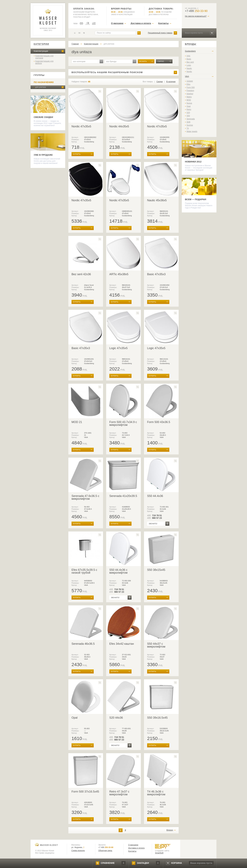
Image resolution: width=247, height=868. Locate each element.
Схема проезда (78, 851)
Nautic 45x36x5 (157, 200)
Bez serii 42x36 (81, 274)
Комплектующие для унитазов (44, 57)
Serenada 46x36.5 (83, 644)
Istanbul (190, 94)
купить (77, 154)
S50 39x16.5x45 (157, 718)
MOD (189, 100)
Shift (188, 122)
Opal (75, 718)
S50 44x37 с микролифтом (156, 645)
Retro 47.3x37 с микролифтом (119, 793)
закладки (143, 863)
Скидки (160, 82)
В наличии (171, 82)
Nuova (189, 103)
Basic (189, 59)
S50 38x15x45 (156, 570)
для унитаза (41, 87)
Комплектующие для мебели (44, 62)
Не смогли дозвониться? (196, 16)
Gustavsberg (190, 51)
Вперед (170, 830)
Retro (189, 109)
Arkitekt (190, 81)
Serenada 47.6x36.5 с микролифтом (85, 497)
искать (143, 61)
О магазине (117, 23)
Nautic (189, 68)
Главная (75, 44)
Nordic (189, 72)
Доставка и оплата (141, 23)
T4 (188, 128)
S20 (188, 113)
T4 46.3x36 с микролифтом (156, 793)
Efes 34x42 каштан (122, 644)
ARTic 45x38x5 (119, 274)
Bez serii (190, 62)
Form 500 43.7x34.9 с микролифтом (123, 423)
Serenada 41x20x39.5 (123, 496)
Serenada (191, 119)
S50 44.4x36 (155, 496)
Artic (188, 56)
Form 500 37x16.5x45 (85, 792)
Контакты (163, 23)
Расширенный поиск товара (160, 33)
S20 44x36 (116, 718)
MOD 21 (77, 422)
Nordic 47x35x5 (81, 126)
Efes (188, 84)
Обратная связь (105, 851)
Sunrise (190, 125)
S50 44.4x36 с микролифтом (118, 571)
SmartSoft (159, 853)
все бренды (111, 61)
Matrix (189, 97)
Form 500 (191, 87)
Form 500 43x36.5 (159, 422)
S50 (188, 116)
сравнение (108, 863)
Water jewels (192, 131)
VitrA (187, 76)
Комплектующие (41, 51)
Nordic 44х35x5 (119, 126)
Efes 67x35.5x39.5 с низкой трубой (84, 571)
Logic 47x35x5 (118, 348)
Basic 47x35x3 (156, 274)
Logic (189, 65)
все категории (79, 61)
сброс (161, 61)
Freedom (190, 91)
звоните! (153, 524)
